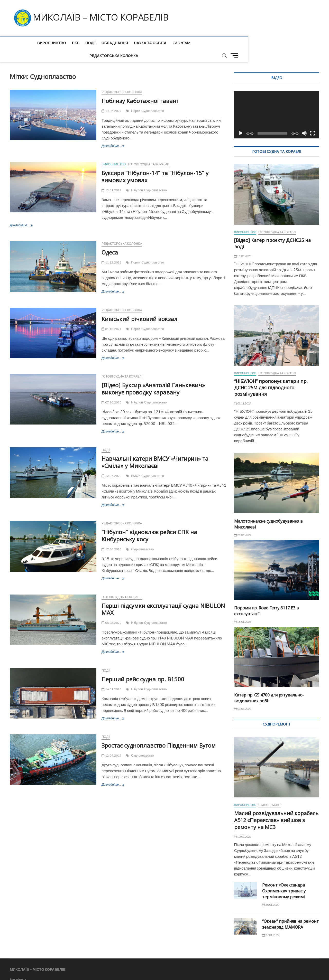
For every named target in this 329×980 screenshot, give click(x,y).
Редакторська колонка (196, 43)
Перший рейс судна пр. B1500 (143, 666)
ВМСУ (136, 463)
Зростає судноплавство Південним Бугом (159, 733)
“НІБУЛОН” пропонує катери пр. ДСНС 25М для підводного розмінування (271, 375)
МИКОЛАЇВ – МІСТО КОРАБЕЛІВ (104, 17)
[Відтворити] (241, 121)
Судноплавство (153, 98)
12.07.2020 (111, 463)
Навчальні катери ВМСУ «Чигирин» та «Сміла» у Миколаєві (155, 449)
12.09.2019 (111, 743)
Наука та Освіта (126, 43)
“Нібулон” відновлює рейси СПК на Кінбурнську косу (149, 523)
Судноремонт (269, 792)
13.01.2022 (111, 178)
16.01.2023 (243, 609)
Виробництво (27, 43)
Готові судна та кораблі (148, 152)
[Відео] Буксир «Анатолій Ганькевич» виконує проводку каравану (153, 376)
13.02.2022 (111, 98)
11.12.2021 (111, 250)
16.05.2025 (243, 243)
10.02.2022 (243, 824)
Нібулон (137, 178)
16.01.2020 (111, 677)
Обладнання (90, 43)
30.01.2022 (271, 892)
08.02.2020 (111, 610)
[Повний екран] (313, 121)
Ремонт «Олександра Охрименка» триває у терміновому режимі (284, 878)
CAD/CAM (157, 43)
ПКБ (51, 43)
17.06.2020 (111, 537)
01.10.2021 (111, 316)
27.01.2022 (271, 922)
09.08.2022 (243, 696)
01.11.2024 (243, 391)
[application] (277, 102)
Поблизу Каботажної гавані (140, 88)
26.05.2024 (243, 522)
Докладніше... (113, 134)
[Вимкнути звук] (304, 121)
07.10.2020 (111, 390)
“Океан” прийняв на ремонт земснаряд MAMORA (290, 912)
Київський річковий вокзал (139, 306)
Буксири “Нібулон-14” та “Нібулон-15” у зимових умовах (155, 164)
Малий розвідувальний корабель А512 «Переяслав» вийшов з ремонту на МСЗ (276, 808)
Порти (136, 98)
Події (66, 43)
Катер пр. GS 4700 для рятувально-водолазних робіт (269, 685)
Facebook (18, 967)
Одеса (110, 240)
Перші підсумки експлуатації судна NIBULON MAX (163, 597)
